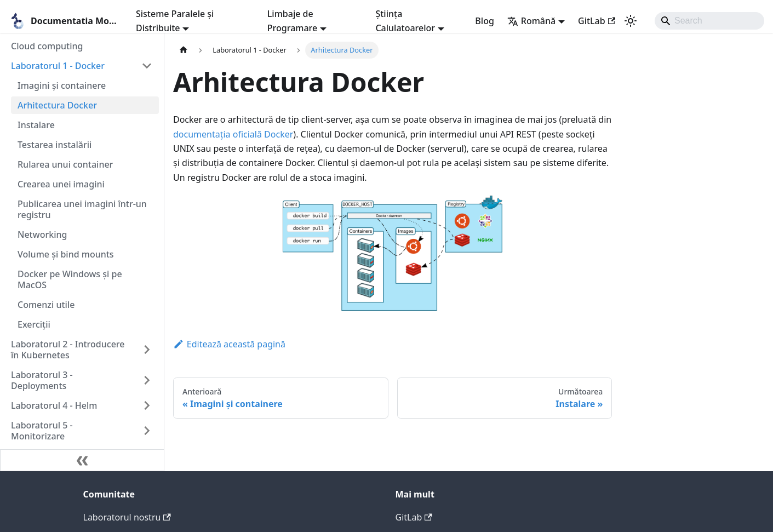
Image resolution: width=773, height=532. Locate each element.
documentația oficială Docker (233, 134)
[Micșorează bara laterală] (82, 460)
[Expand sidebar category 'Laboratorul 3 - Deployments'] (147, 380)
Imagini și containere (62, 85)
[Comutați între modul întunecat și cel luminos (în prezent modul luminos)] (631, 21)
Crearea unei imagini (61, 184)
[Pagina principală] (184, 50)
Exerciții (34, 324)
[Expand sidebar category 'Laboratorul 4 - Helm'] (147, 405)
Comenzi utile (46, 305)
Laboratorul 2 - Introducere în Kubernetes (68, 350)
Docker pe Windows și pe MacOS (70, 279)
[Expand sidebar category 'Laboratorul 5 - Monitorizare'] (147, 431)
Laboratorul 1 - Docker (58, 66)
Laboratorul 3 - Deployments (42, 380)
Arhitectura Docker (57, 105)
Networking (42, 234)
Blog (484, 21)
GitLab (597, 21)
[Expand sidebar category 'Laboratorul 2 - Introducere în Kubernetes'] (147, 350)
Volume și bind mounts (66, 254)
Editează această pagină (229, 344)
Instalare (36, 125)
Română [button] (531, 21)
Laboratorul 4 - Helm (54, 405)
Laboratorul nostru (127, 517)
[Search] (709, 21)
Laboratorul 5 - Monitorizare (42, 431)
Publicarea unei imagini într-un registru (82, 209)
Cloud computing (47, 46)
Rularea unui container (65, 164)
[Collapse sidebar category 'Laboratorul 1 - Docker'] (147, 66)
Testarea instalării (55, 145)
